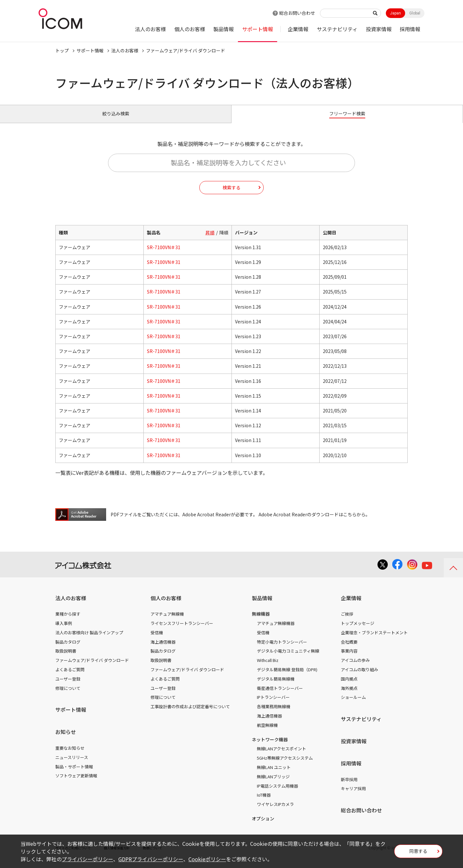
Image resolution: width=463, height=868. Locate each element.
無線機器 (261, 621)
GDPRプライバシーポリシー (151, 859)
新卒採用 (349, 787)
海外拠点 (349, 695)
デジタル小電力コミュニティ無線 (288, 658)
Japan (395, 13)
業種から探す (68, 621)
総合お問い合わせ (297, 13)
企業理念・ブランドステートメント (374, 640)
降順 (224, 240)
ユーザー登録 (68, 686)
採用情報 (410, 29)
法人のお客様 (150, 29)
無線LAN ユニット (274, 775)
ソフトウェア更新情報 (76, 783)
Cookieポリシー (207, 859)
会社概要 (349, 649)
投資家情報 (379, 29)
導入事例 (64, 631)
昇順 (210, 240)
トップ (62, 50)
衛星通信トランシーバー (280, 695)
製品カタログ (68, 649)
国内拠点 (349, 686)
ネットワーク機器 (270, 746)
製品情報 (223, 29)
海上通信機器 (163, 649)
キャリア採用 (353, 796)
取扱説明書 (66, 658)
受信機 (157, 640)
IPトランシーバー (273, 705)
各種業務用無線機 (274, 714)
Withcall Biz (268, 668)
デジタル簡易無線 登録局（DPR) (287, 677)
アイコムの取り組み (359, 677)
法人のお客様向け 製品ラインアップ (89, 640)
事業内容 (349, 658)
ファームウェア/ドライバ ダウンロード (92, 668)
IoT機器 (264, 802)
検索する (232, 194)
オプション (263, 826)
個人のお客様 (190, 29)
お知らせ (66, 739)
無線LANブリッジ (273, 784)
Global (415, 13)
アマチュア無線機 (167, 621)
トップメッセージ (358, 631)
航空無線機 (267, 732)
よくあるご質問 (70, 677)
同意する (418, 853)
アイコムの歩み (355, 668)
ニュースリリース (72, 765)
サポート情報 (258, 29)
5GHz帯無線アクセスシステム (285, 765)
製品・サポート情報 (74, 774)
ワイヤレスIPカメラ (275, 812)
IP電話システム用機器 (277, 793)
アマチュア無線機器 (276, 631)
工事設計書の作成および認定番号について (190, 714)
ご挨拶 (347, 621)
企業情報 (298, 29)
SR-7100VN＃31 (164, 255)
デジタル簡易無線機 (276, 686)
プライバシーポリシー (87, 859)
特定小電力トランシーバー (282, 649)
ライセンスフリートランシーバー (182, 631)
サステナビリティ (337, 29)
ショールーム (353, 705)
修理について (68, 695)
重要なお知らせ (70, 755)
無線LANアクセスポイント (281, 756)
